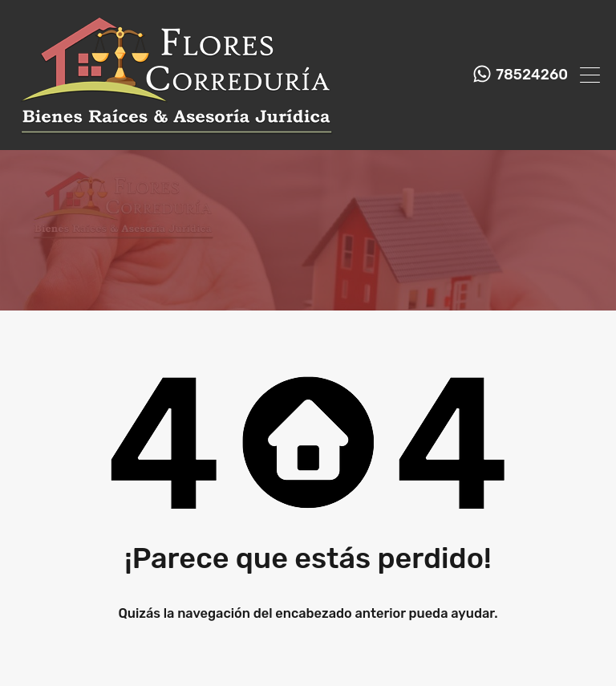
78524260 (532, 75)
